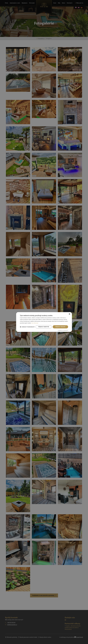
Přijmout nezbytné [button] (44, 327)
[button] (27, 327)
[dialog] (44, 322)
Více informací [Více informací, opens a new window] (35, 323)
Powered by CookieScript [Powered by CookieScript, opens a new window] (63, 330)
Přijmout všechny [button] (60, 327)
